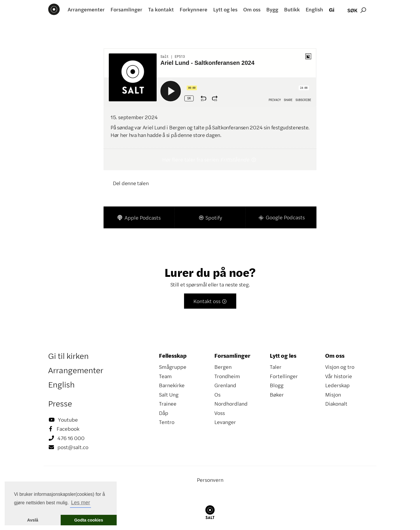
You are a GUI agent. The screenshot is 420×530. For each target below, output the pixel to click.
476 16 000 (66, 438)
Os (217, 395)
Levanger (225, 422)
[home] (54, 9)
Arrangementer (86, 9)
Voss (220, 413)
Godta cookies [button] (89, 520)
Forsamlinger (126, 9)
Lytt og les (225, 9)
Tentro (167, 422)
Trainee (168, 404)
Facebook (64, 429)
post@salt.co (68, 447)
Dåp (164, 413)
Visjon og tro (340, 367)
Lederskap (337, 385)
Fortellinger (284, 376)
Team (165, 376)
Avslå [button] (33, 520)
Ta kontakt (161, 9)
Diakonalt (336, 404)
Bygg (272, 9)
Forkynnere (194, 9)
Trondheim (227, 376)
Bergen (223, 367)
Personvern (210, 480)
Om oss (252, 9)
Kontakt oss (210, 301)
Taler (276, 367)
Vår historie (339, 376)
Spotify (210, 218)
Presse (60, 403)
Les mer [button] (81, 503)
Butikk (292, 9)
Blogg (277, 385)
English (314, 9)
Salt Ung (169, 395)
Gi (332, 9)
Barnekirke (172, 385)
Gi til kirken (68, 356)
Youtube (63, 420)
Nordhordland (231, 404)
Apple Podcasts (139, 218)
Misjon (333, 395)
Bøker (277, 395)
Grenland (225, 385)
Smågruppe (173, 367)
